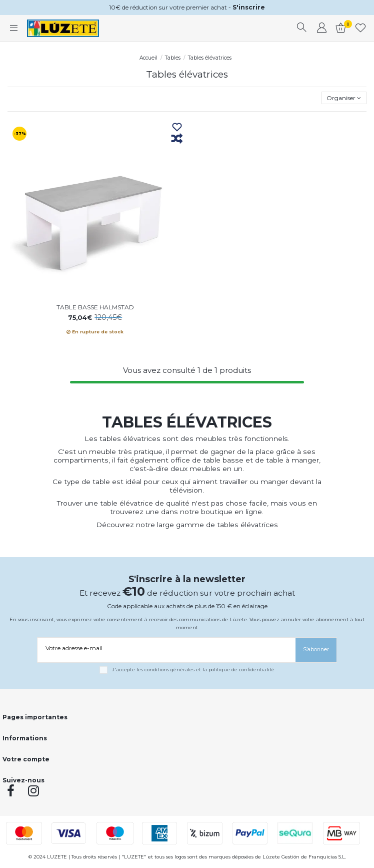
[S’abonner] (316, 650)
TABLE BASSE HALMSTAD (95, 307)
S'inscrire (249, 7)
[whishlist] (361, 29)
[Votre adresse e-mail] (166, 648)
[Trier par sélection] (344, 98)
